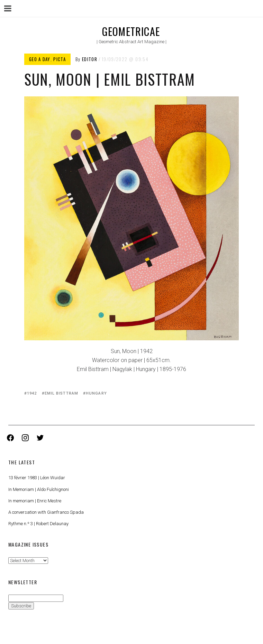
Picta (60, 59)
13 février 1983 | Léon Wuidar (37, 478)
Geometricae (131, 31)
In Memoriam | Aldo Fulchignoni (39, 489)
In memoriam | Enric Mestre (35, 501)
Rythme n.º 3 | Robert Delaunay (38, 524)
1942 (32, 393)
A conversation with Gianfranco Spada (46, 512)
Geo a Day (40, 59)
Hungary (96, 393)
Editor (90, 59)
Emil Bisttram (61, 393)
